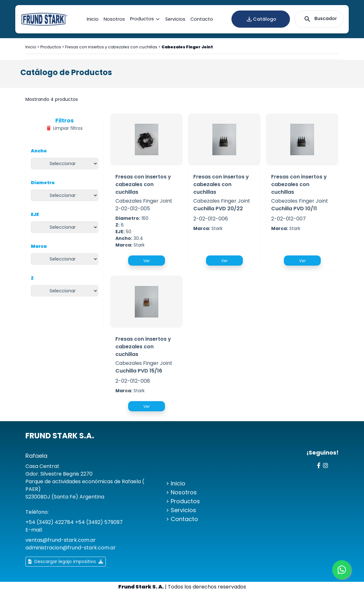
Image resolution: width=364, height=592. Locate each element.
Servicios (175, 19)
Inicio (93, 19)
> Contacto (182, 519)
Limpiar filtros (65, 128)
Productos (145, 19)
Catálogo (261, 19)
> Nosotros (181, 492)
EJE (35, 214)
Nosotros (114, 19)
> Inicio (176, 483)
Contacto (202, 19)
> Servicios (181, 510)
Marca (39, 246)
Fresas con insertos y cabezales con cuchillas (111, 47)
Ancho (39, 151)
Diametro (43, 183)
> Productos (183, 501)
